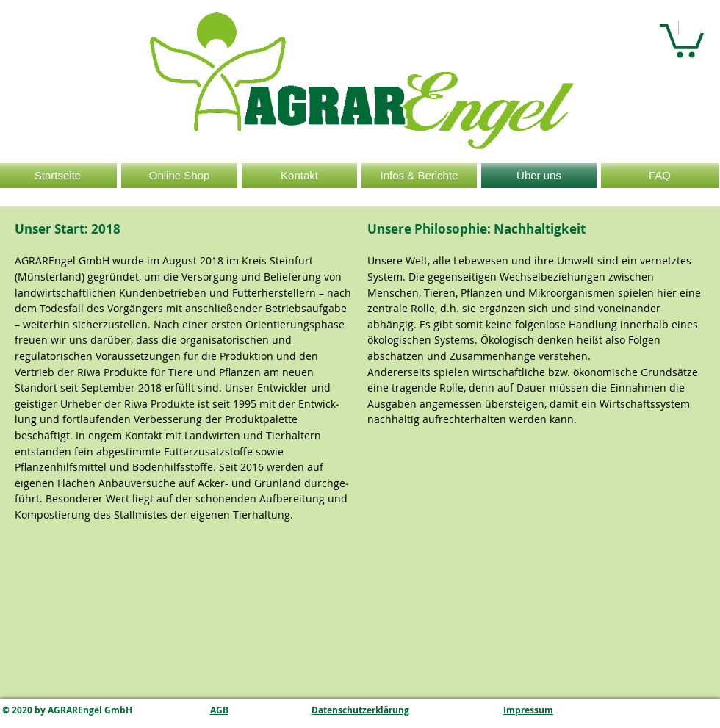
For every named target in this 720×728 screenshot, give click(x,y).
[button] (682, 39)
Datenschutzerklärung (360, 710)
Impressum (528, 710)
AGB (219, 710)
